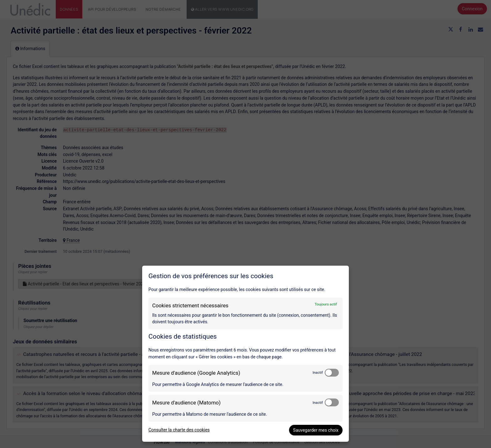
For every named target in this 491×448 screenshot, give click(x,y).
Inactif (318, 372)
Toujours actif (326, 304)
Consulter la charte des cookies (179, 430)
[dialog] (246, 354)
